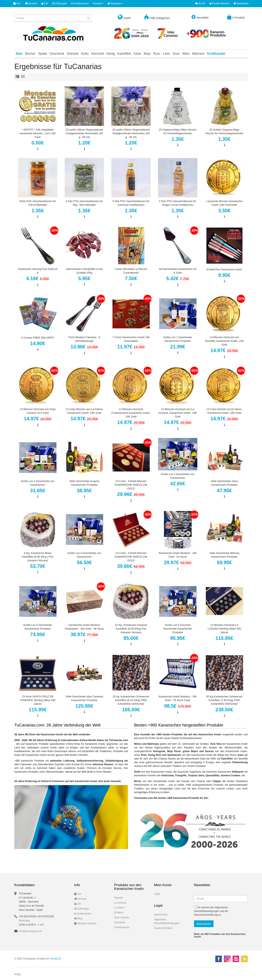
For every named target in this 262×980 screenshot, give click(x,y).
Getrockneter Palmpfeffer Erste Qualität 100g (84, 271)
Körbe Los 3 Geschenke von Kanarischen (178, 476)
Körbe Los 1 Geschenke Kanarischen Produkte (178, 339)
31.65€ (38, 491)
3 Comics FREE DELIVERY (38, 338)
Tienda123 (55, 959)
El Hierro (119, 913)
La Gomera (120, 903)
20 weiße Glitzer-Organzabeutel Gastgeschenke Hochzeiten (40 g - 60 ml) (84, 133)
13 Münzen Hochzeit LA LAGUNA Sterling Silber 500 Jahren (224, 629)
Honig (111, 54)
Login (157, 894)
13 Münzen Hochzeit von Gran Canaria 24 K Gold (38, 411)
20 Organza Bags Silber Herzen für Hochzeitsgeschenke (178, 131)
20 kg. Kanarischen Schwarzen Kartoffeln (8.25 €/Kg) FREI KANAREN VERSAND (131, 700)
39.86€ (131, 566)
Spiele (42, 54)
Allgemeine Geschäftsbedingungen (167, 921)
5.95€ (84, 278)
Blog (78, 919)
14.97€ (224, 350)
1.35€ (178, 139)
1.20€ (84, 143)
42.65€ (178, 484)
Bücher (30, 54)
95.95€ (178, 638)
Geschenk (57, 54)
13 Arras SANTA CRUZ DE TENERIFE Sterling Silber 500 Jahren (38, 700)
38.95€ (84, 491)
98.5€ (178, 706)
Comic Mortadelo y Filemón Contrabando (131, 271)
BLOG (200, 3)
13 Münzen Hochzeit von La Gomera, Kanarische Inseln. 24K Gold (178, 413)
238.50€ (224, 710)
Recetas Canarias (85, 923)
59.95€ (224, 562)
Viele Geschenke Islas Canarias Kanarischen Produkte (84, 698)
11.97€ (131, 347)
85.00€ (131, 638)
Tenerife (119, 898)
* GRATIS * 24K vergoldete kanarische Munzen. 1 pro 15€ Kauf (38, 133)
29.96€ (131, 494)
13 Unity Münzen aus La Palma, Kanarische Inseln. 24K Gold (84, 411)
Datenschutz (161, 915)
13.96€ (84, 347)
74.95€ (38, 634)
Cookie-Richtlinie (163, 928)
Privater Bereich (220, 3)
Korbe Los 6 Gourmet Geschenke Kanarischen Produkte (178, 629)
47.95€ (224, 491)
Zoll (45, 3)
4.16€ (38, 278)
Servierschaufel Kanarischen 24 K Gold (178, 271)
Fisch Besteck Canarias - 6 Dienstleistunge (84, 339)
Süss (176, 54)
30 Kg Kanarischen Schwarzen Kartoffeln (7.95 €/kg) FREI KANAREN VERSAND (224, 700)
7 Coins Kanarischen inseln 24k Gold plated (131, 339)
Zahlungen (60, 3)
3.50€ (224, 211)
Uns (17, 3)
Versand (31, 3)
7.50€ (131, 278)
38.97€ (84, 634)
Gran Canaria (122, 917)
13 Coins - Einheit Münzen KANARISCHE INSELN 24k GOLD (131, 485)
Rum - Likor (162, 54)
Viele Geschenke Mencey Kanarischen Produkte (224, 555)
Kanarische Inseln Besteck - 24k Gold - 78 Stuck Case (178, 698)
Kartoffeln (124, 54)
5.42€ (178, 278)
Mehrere (198, 54)
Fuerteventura (122, 927)
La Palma (119, 908)
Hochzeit (97, 54)
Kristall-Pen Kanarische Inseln (224, 269)
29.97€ (178, 562)
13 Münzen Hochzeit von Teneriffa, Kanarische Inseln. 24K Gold (224, 341)
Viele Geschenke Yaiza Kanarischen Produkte (224, 483)
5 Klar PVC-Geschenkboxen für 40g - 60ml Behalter (84, 203)
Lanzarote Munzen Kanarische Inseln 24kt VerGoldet (224, 203)
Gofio (85, 54)
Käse (137, 54)
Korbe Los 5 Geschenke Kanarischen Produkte (38, 627)
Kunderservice (80, 3)
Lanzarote (120, 922)
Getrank (73, 54)
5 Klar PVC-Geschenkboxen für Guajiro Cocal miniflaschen (178, 203)
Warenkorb (241, 3)
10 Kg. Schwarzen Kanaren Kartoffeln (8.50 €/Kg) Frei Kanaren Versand (131, 629)
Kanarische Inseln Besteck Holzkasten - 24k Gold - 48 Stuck (84, 627)
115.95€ (224, 638)
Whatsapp (24, 921)
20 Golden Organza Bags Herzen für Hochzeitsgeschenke (224, 131)
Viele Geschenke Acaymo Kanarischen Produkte (84, 483)
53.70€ (38, 566)
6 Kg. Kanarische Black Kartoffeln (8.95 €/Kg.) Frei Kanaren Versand (38, 557)
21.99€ (178, 347)
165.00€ (131, 710)
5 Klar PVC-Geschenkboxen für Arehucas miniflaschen (131, 203)
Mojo (147, 54)
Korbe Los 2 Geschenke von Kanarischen (38, 483)
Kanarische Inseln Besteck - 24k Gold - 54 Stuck (178, 555)
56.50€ (84, 562)
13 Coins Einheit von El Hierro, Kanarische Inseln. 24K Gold (224, 411)
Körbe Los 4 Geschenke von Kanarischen (84, 555)
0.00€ (38, 143)
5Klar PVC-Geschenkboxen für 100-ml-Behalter (38, 203)
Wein (186, 54)
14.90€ (38, 343)
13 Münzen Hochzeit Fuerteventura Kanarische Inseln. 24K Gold (131, 413)
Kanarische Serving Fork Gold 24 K (38, 271)
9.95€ (224, 275)
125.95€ (84, 706)
